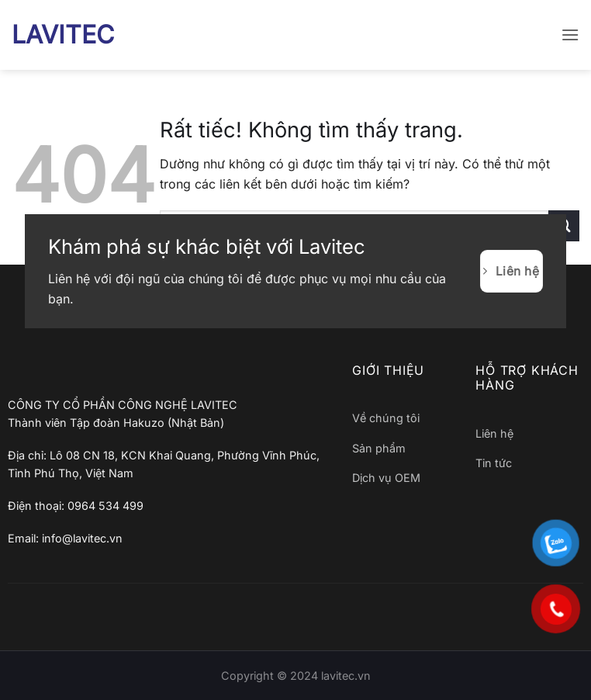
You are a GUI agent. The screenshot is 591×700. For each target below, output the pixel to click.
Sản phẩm (379, 448)
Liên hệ (494, 433)
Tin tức (494, 463)
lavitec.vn (346, 676)
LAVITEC (63, 35)
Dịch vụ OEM (386, 478)
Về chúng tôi (386, 418)
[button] (570, 35)
